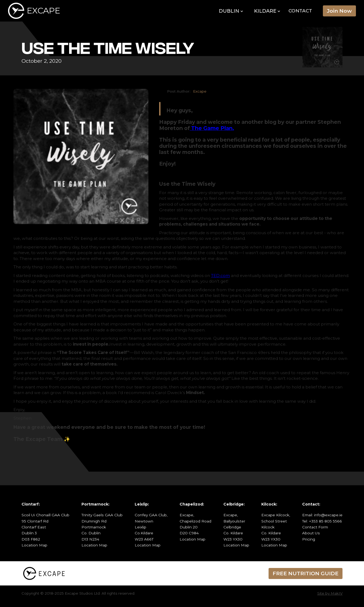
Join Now (339, 11)
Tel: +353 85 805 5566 (322, 521)
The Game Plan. (212, 128)
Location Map (34, 545)
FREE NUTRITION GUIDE (306, 573)
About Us (311, 533)
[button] (231, 11)
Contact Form (315, 527)
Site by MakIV (330, 593)
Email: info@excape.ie (322, 515)
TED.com (220, 276)
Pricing (309, 539)
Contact (300, 11)
